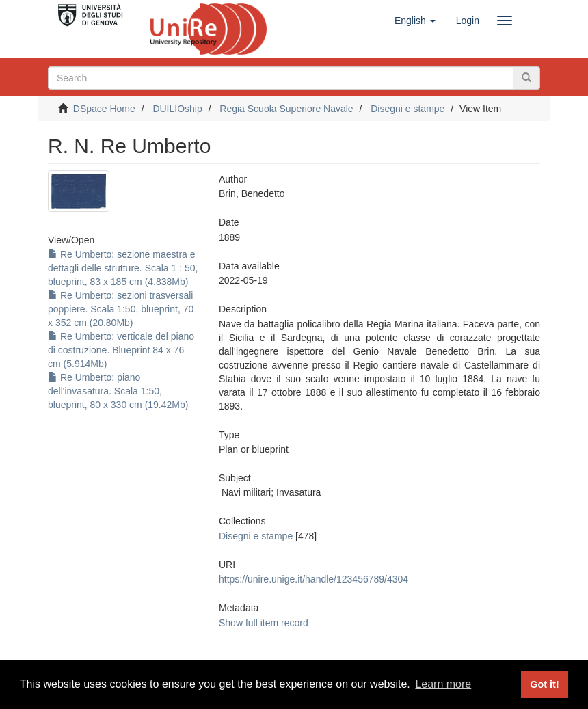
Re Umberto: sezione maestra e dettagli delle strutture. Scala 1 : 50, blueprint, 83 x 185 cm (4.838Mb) (123, 268)
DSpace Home (104, 109)
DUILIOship (177, 109)
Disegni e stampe (407, 109)
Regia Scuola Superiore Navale (286, 109)
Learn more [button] (443, 684)
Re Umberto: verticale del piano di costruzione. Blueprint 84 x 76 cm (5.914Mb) (121, 350)
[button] (415, 21)
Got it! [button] (544, 684)
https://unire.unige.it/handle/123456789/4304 (313, 579)
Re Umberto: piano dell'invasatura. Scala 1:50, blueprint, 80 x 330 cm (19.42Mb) (118, 391)
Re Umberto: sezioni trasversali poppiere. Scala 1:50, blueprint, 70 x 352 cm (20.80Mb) (121, 309)
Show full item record (264, 623)
